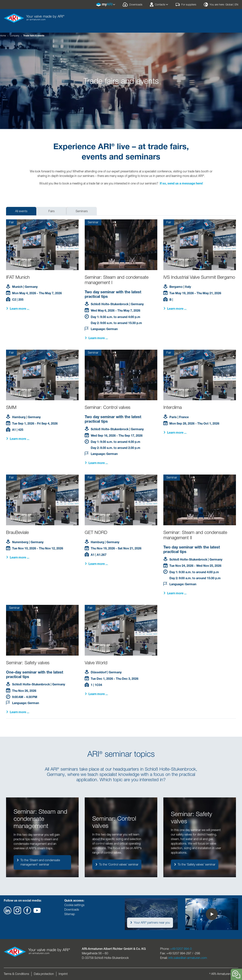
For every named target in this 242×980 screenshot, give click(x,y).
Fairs (52, 211)
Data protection (44, 974)
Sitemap (70, 914)
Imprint (63, 974)
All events (21, 211)
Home (3, 36)
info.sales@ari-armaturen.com (188, 958)
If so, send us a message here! (181, 183)
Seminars (82, 211)
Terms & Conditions (16, 974)
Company (15, 36)
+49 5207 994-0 (181, 949)
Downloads (72, 910)
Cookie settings (74, 905)
